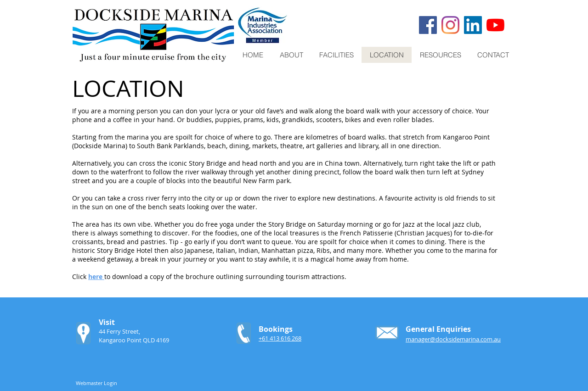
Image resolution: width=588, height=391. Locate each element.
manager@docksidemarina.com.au (453, 339)
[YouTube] (495, 25)
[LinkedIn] (473, 25)
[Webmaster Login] (96, 383)
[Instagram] (450, 25)
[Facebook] (428, 25)
